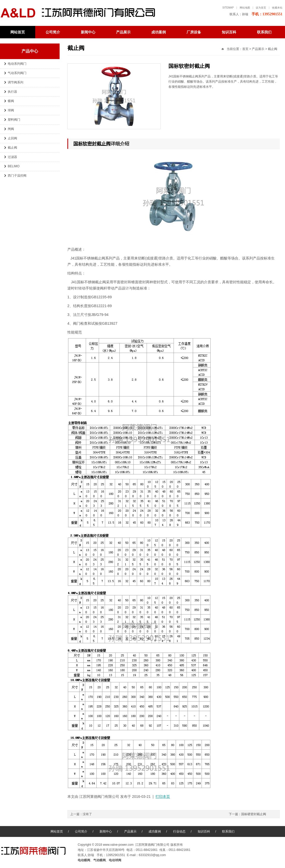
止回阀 (12, 138)
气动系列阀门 (17, 73)
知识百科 (229, 32)
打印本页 (163, 797)
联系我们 (264, 32)
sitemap (228, 8)
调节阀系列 (16, 82)
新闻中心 (88, 32)
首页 (245, 49)
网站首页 (18, 32)
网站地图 (245, 8)
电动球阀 (115, 860)
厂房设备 (194, 32)
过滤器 (12, 157)
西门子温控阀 (17, 176)
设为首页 (261, 8)
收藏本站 (277, 8)
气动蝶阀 (99, 860)
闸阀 (11, 129)
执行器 (12, 92)
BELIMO (14, 166)
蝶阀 (11, 101)
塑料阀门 (14, 120)
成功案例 (159, 32)
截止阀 (12, 148)
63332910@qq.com (152, 855)
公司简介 (53, 32)
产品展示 (123, 32)
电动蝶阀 (83, 13)
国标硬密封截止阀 (254, 814)
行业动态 (179, 831)
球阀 (11, 110)
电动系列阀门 (17, 64)
